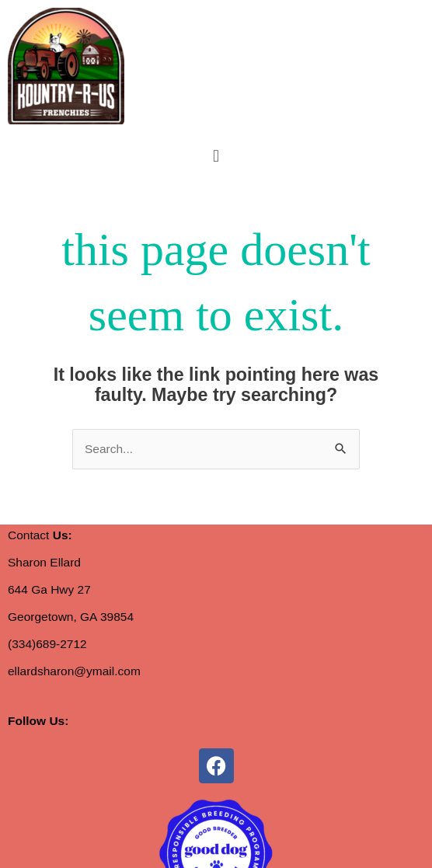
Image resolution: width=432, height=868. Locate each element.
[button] (216, 156)
